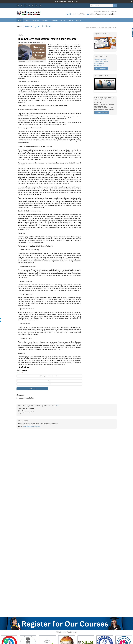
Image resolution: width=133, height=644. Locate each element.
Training (27, 20)
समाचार (29, 26)
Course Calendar (100, 65)
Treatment (45, 20)
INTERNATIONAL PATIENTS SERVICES (66, 2)
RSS (57, 406)
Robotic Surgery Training (102, 61)
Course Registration (101, 69)
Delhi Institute (97, 11)
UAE (109, 28)
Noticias (47, 26)
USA (113, 28)
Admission (36, 20)
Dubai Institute (106, 11)
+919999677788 (78, 14)
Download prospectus (102, 113)
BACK (20, 35)
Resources (54, 20)
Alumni (71, 20)
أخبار (37, 26)
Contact (79, 20)
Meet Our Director (100, 63)
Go (115, 6)
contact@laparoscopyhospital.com (103, 14)
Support (63, 20)
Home (20, 20)
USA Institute (114, 11)
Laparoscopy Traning (101, 59)
